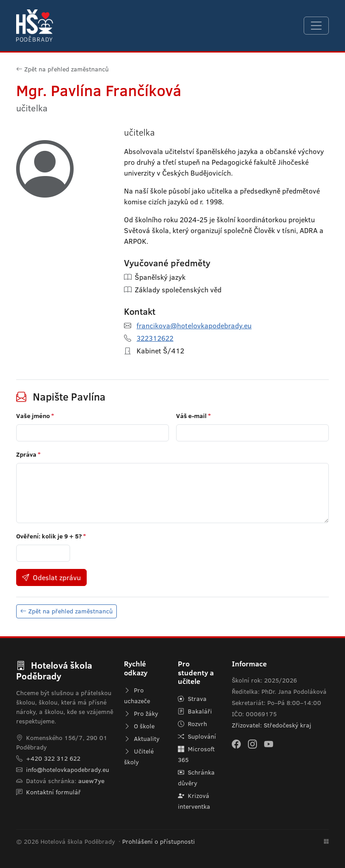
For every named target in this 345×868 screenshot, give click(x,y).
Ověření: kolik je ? (51, 536)
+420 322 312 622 (53, 758)
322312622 (155, 338)
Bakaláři (195, 711)
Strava (192, 699)
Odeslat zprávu (51, 577)
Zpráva (28, 454)
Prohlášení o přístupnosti (159, 842)
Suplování (197, 736)
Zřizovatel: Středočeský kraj (272, 725)
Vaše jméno (35, 416)
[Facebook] (236, 744)
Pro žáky (141, 714)
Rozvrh (192, 724)
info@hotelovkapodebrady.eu (68, 770)
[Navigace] (316, 26)
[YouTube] (269, 744)
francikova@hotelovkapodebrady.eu (194, 326)
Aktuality (142, 739)
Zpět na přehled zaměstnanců (62, 69)
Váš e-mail (193, 416)
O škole (139, 726)
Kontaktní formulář (53, 792)
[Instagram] (252, 744)
